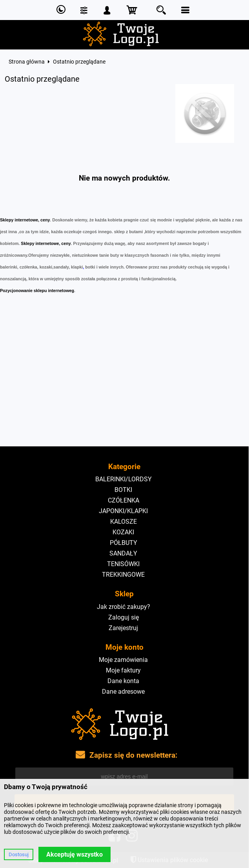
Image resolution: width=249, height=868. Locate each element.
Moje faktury (123, 670)
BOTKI (123, 490)
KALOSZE (124, 522)
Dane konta (123, 681)
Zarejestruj (123, 628)
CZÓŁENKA (124, 500)
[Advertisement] (124, 387)
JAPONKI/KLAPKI (123, 511)
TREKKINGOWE (123, 575)
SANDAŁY (123, 553)
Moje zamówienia (123, 660)
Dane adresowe (123, 692)
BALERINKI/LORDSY (124, 479)
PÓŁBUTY (124, 543)
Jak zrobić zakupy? (124, 607)
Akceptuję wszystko (75, 854)
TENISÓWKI (123, 564)
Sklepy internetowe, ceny (25, 220)
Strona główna (27, 62)
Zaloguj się (124, 617)
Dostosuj (19, 854)
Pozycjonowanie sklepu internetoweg (37, 291)
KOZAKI (123, 532)
